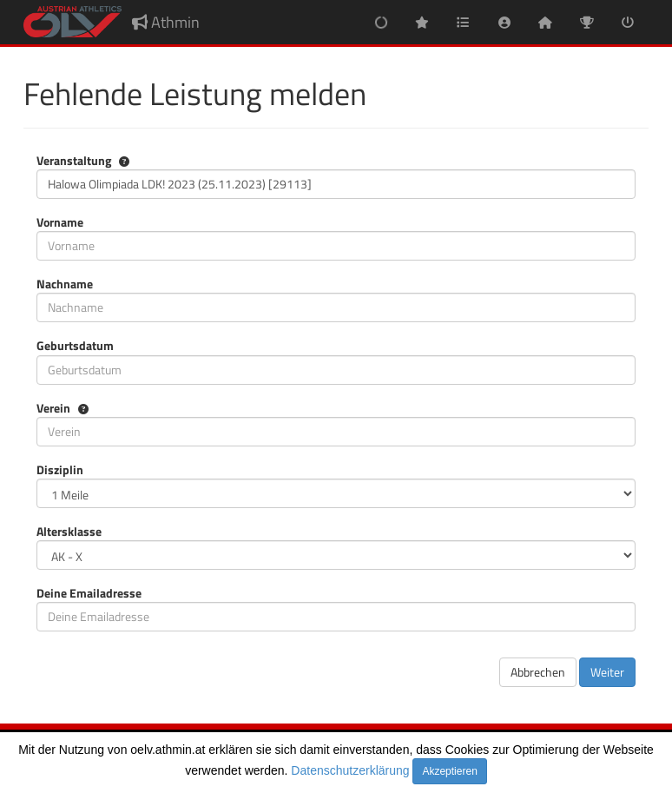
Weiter (607, 672)
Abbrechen (538, 672)
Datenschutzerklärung (350, 770)
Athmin (166, 22)
